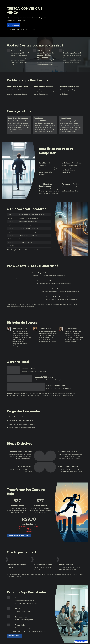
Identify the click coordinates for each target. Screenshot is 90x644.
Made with (80, 642)
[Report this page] (87, 642)
